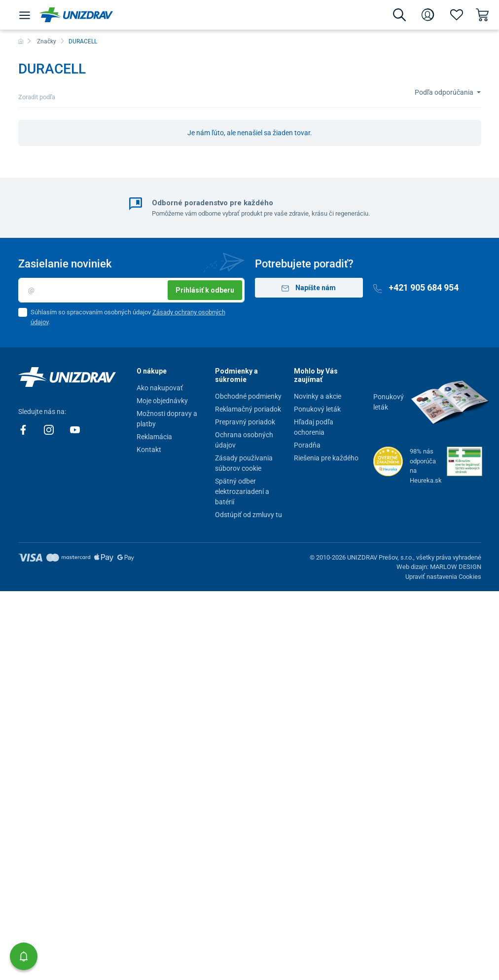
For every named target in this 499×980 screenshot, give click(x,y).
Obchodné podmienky (248, 396)
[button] (24, 956)
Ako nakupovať (160, 388)
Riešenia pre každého (326, 458)
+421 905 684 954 (416, 287)
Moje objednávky (162, 401)
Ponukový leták (317, 409)
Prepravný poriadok (245, 422)
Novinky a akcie (318, 396)
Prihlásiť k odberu (205, 290)
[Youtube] (75, 429)
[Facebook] (24, 429)
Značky (47, 41)
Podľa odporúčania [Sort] (445, 92)
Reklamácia (154, 437)
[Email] (131, 290)
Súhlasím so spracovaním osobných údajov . (128, 317)
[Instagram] (50, 429)
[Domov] (21, 41)
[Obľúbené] (457, 15)
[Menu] (25, 15)
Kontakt (149, 450)
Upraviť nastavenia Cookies (443, 577)
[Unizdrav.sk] (76, 15)
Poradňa (307, 445)
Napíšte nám (309, 288)
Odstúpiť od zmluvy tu (249, 515)
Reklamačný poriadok (248, 409)
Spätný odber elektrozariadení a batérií (242, 491)
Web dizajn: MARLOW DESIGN (439, 567)
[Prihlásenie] (428, 15)
